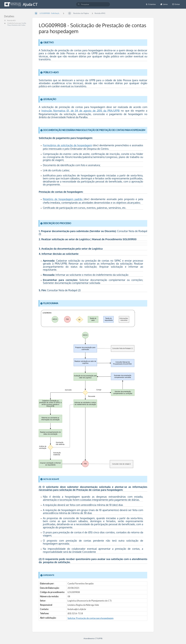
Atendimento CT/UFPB (93, 638)
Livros (164, 4)
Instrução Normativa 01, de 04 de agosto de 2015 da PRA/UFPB (81, 111)
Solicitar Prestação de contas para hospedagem (91, 618)
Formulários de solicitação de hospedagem (67, 145)
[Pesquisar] (79, 4)
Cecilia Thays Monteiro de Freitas (17, 24)
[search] (93, 4)
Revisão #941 (100, 13)
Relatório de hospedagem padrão (63, 199)
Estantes (151, 4)
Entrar (176, 4)
